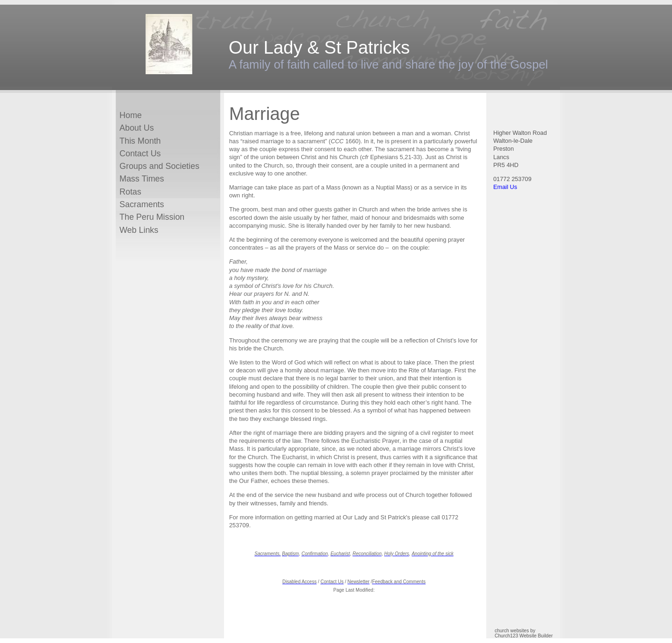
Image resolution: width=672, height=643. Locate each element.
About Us (137, 128)
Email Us (505, 187)
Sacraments (142, 204)
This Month (140, 141)
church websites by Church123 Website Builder (524, 633)
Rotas (130, 192)
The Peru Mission (152, 217)
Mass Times (142, 179)
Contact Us (140, 154)
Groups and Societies (159, 166)
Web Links (139, 230)
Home (131, 115)
